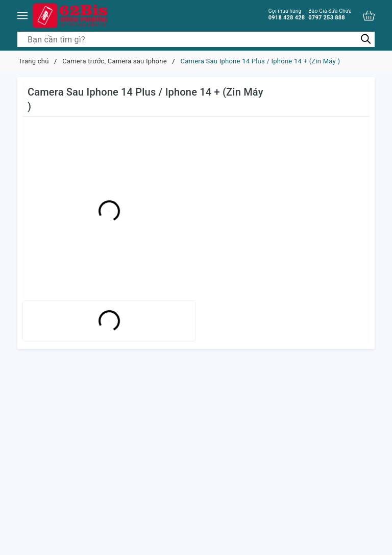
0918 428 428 (287, 14)
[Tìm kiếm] (366, 39)
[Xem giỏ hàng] (369, 16)
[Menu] (22, 15)
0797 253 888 (330, 14)
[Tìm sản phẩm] (196, 39)
